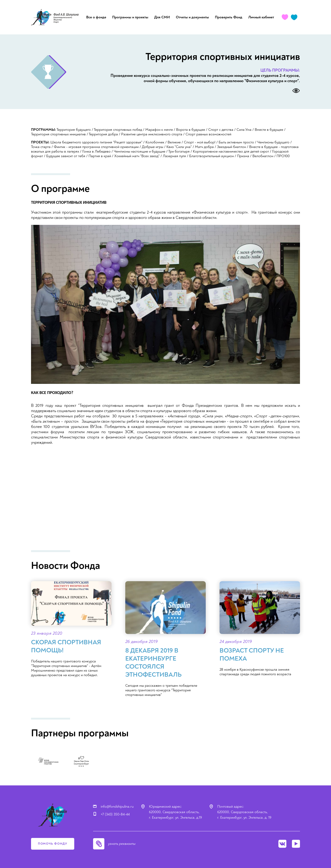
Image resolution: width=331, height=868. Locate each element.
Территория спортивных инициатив (58, 134)
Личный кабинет (261, 17)
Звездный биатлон (231, 147)
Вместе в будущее (269, 130)
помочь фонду (53, 844)
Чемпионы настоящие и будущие (140, 151)
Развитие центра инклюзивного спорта (152, 134)
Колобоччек (155, 142)
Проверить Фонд (229, 17)
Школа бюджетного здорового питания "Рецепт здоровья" (96, 142)
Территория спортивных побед (118, 130)
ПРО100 (283, 156)
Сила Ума (244, 130)
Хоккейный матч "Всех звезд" (137, 156)
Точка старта (41, 147)
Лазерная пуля (174, 156)
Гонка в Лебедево (96, 151)
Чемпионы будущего (273, 142)
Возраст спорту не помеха (252, 655)
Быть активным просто (236, 142)
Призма (243, 156)
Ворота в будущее (191, 130)
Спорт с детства (221, 130)
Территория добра (103, 134)
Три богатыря (179, 151)
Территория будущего (74, 130)
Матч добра (204, 147)
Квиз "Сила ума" (179, 147)
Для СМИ (162, 17)
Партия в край (100, 156)
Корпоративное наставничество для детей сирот (231, 151)
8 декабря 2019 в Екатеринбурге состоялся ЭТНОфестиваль (153, 663)
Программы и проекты (130, 17)
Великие (174, 142)
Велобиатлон (263, 156)
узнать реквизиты (122, 844)
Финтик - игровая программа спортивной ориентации (96, 147)
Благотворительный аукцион (211, 156)
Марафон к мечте (159, 130)
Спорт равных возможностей (208, 134)
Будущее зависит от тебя (66, 156)
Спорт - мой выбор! (200, 142)
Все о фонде (96, 17)
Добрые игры (153, 147)
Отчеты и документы (192, 17)
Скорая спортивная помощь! (66, 646)
